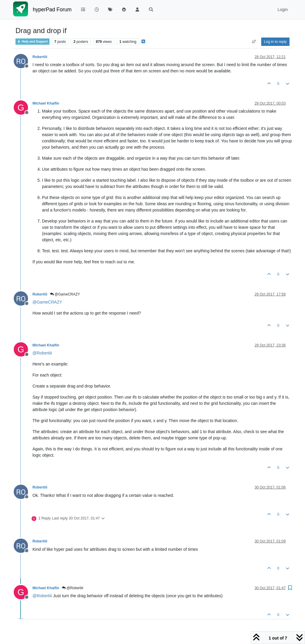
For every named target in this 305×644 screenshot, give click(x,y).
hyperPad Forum (52, 10)
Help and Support (32, 42)
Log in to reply (275, 42)
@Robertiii (73, 588)
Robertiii (40, 57)
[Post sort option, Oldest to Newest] (254, 42)
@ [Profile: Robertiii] (42, 353)
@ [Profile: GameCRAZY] (47, 302)
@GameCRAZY (65, 294)
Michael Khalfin (46, 103)
